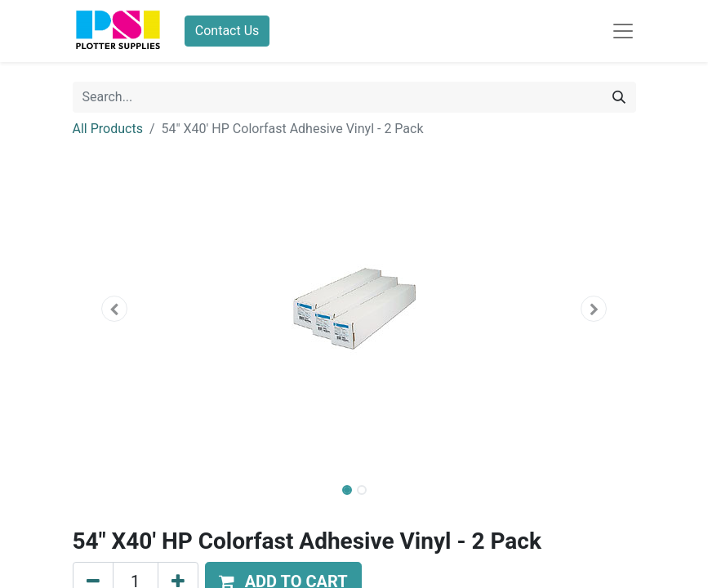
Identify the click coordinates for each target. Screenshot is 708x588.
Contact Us (227, 31)
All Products (108, 129)
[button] (115, 309)
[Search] (619, 97)
